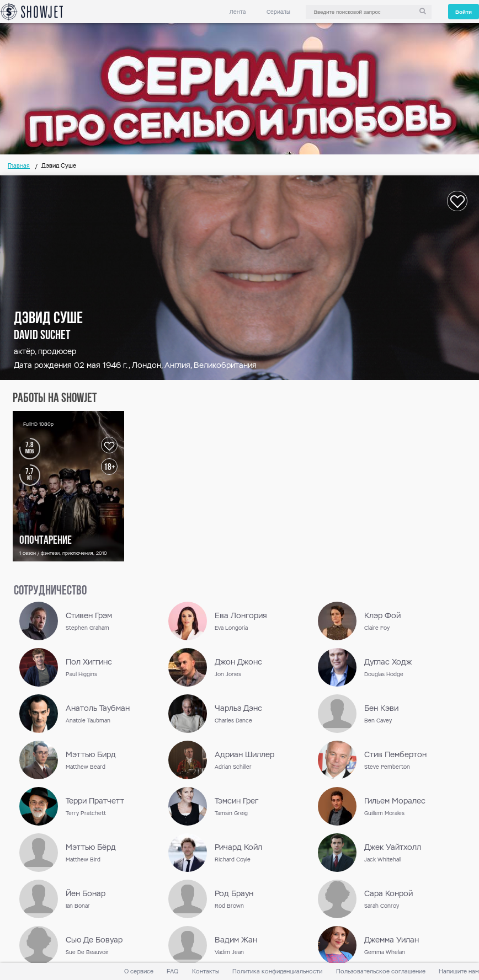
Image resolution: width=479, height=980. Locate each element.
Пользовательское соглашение (381, 971)
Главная (19, 166)
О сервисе (139, 971)
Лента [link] (238, 12)
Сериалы (278, 12)
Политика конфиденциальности (277, 971)
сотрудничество (50, 591)
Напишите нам (459, 971)
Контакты (206, 971)
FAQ (172, 971)
